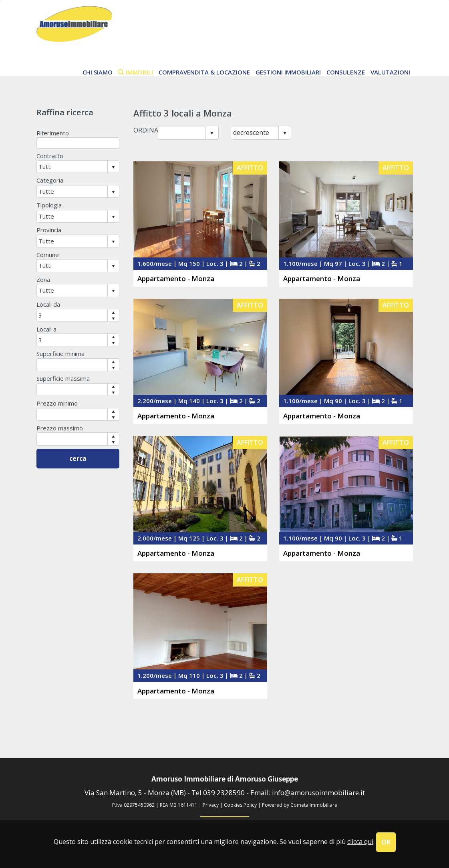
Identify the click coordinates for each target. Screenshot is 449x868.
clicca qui (360, 842)
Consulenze (346, 72)
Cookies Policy (240, 805)
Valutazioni (390, 72)
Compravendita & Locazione (204, 72)
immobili (136, 72)
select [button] (212, 133)
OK (386, 842)
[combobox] (182, 133)
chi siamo (98, 72)
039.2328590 (224, 793)
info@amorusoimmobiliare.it (318, 793)
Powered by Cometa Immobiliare (300, 805)
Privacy (211, 805)
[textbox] (78, 143)
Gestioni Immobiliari (288, 72)
